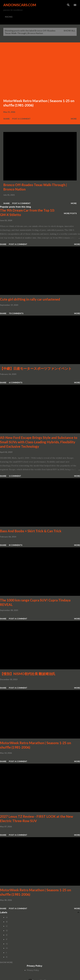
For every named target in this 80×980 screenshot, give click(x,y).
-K (7, 957)
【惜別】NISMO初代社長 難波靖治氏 (28, 674)
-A (7, 917)
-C (7, 926)
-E (7, 935)
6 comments (16, 382)
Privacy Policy (33, 970)
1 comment (15, 476)
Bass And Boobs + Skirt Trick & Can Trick (31, 531)
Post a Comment (21, 119)
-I (6, 953)
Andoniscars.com (20, 5)
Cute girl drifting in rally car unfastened (30, 299)
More (74, 119)
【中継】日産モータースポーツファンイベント (36, 368)
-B (7, 922)
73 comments (16, 313)
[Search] (68, 5)
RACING (9, 17)
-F (6, 939)
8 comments (16, 545)
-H (7, 948)
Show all (69, 31)
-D (7, 931)
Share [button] (7, 119)
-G (7, 944)
